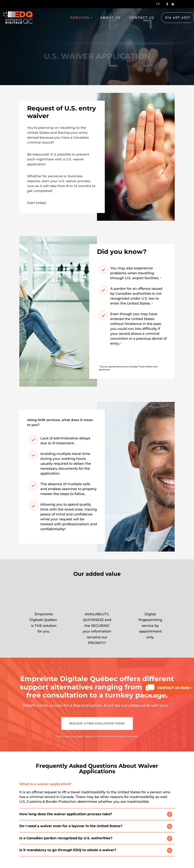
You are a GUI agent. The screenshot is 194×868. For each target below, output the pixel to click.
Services (80, 18)
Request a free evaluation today (97, 723)
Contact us (142, 18)
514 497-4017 (178, 18)
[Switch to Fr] (158, 5)
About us (110, 18)
